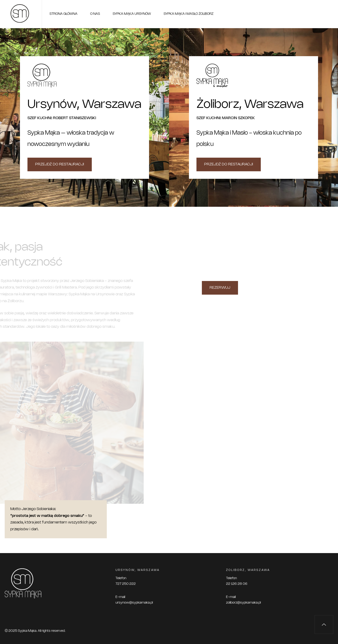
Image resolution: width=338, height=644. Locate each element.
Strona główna (63, 14)
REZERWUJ (220, 288)
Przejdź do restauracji (60, 164)
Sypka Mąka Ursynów (132, 14)
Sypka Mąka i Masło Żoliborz (189, 14)
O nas (95, 14)
